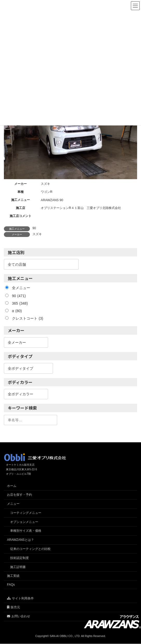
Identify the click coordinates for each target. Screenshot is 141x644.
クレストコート (28, 318)
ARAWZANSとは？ (21, 540)
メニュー (13, 504)
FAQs (11, 585)
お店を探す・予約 (19, 495)
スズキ (37, 234)
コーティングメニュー (26, 513)
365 (20, 303)
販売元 (14, 607)
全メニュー (21, 288)
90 (34, 228)
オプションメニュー (24, 522)
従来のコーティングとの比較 (30, 549)
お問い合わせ (19, 616)
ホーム (12, 486)
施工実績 (13, 576)
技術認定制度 (19, 558)
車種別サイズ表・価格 (26, 531)
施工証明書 (18, 567)
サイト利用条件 (20, 598)
